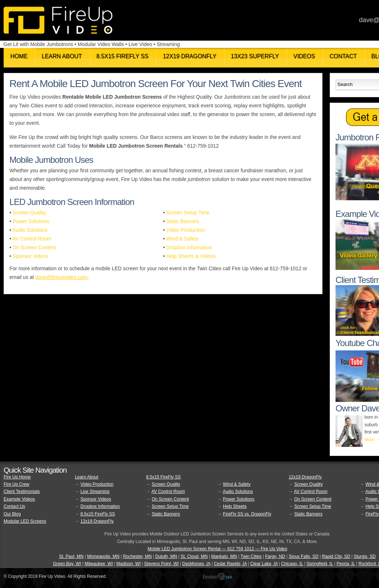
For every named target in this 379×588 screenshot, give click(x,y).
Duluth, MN (166, 556)
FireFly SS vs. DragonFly (247, 514)
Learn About (87, 477)
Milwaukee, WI (99, 564)
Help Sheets (235, 506)
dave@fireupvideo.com (61, 277)
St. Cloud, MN (194, 556)
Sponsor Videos (31, 256)
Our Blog (12, 514)
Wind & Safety (182, 239)
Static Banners (183, 221)
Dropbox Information (189, 247)
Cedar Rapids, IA (230, 564)
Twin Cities (251, 556)
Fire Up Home (17, 477)
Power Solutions (31, 221)
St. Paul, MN (71, 556)
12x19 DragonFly (97, 521)
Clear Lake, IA (264, 564)
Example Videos (19, 499)
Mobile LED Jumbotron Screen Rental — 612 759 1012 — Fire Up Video (217, 549)
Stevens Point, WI (161, 564)
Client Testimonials (22, 492)
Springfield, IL (320, 564)
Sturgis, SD (365, 556)
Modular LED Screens (25, 521)
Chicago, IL (292, 564)
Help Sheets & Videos (191, 256)
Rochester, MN (137, 556)
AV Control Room (32, 239)
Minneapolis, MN (103, 556)
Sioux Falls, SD (304, 556)
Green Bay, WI (67, 564)
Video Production (186, 230)
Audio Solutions (30, 230)
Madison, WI (128, 564)
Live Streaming (95, 492)
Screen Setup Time (188, 213)
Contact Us (14, 506)
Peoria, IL (346, 564)
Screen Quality (29, 213)
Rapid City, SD (336, 556)
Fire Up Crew (16, 484)
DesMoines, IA (196, 564)
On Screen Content (34, 247)
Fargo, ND (275, 556)
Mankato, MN (224, 556)
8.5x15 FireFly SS (98, 514)
